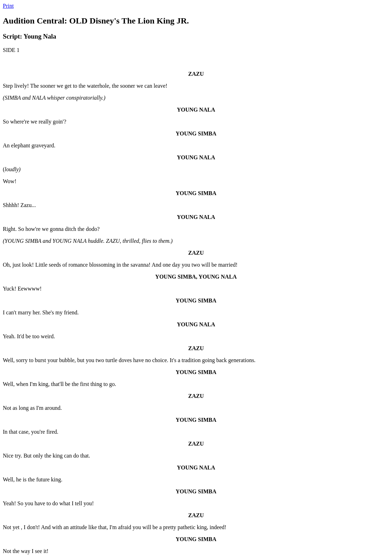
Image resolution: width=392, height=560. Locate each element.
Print (8, 6)
